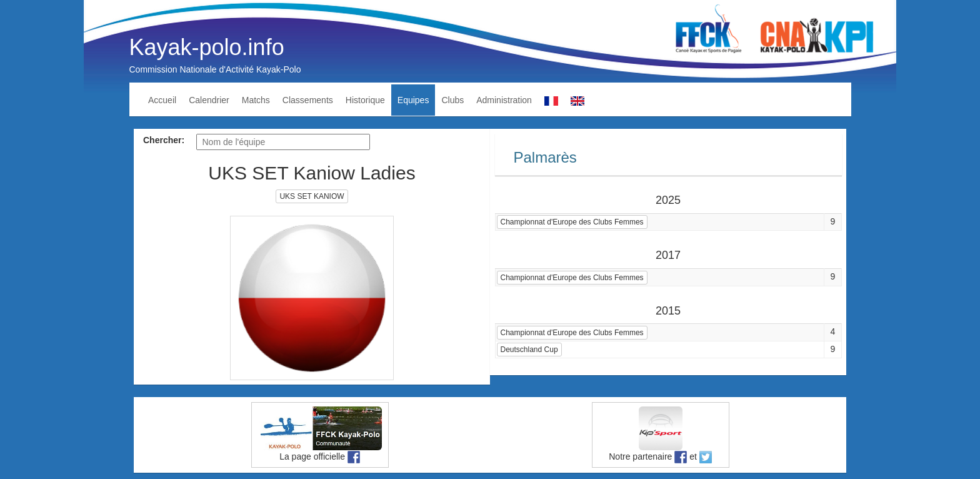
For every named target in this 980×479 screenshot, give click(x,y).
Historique (365, 100)
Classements (308, 100)
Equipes (413, 100)
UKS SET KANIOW (312, 196)
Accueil (162, 100)
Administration (504, 100)
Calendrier (209, 100)
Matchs (256, 100)
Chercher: (164, 140)
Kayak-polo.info (207, 47)
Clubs (452, 100)
